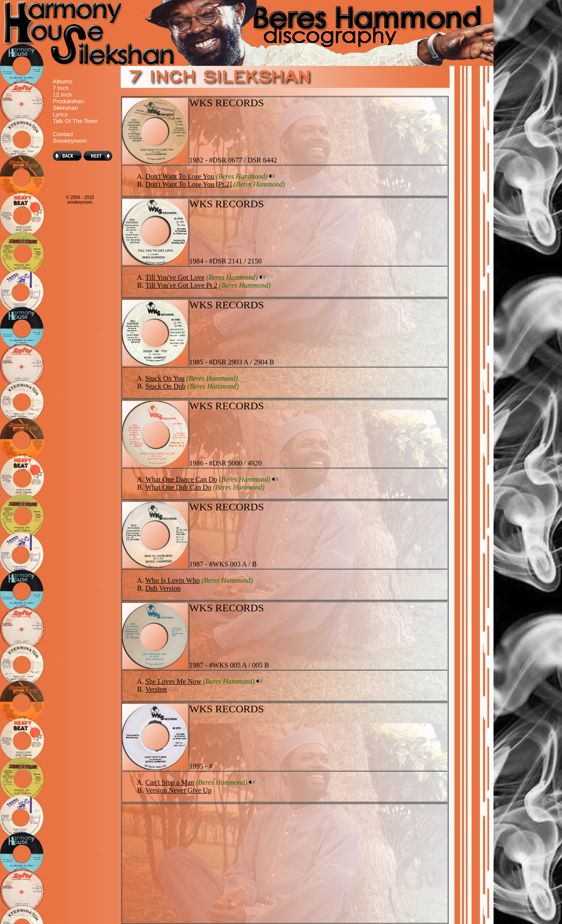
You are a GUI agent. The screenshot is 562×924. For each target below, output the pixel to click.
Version (156, 689)
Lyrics (60, 114)
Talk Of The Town (75, 121)
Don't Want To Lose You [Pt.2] (189, 184)
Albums (62, 81)
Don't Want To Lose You (180, 176)
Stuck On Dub (166, 386)
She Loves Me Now (173, 681)
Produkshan (68, 101)
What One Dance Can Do (181, 479)
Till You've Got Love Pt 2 (181, 285)
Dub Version (163, 588)
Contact (63, 134)
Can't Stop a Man (170, 782)
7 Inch (61, 88)
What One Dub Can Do (178, 487)
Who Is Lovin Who (173, 580)
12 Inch (62, 95)
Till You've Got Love (175, 277)
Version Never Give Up (178, 790)
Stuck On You (165, 378)
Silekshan (65, 108)
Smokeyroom (70, 141)
